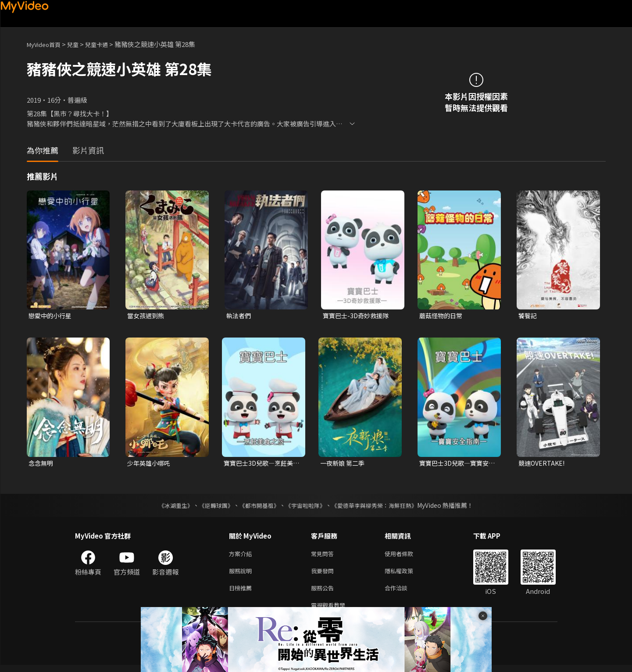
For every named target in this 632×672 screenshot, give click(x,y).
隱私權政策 (406, 574)
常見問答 (324, 556)
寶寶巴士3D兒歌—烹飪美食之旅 (261, 464)
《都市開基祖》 (257, 507)
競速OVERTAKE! (543, 464)
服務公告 (324, 593)
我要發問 (324, 574)
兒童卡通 (106, 44)
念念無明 (42, 464)
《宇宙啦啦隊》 (307, 507)
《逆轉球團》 (211, 507)
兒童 (80, 44)
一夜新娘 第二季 (344, 464)
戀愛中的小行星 (52, 316)
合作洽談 (403, 593)
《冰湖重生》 (168, 507)
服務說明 (242, 574)
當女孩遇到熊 (147, 316)
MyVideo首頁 (47, 44)
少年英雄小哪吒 (150, 464)
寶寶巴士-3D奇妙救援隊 (358, 316)
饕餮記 (528, 316)
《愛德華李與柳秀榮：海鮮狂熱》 (380, 507)
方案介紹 (242, 556)
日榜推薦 (242, 593)
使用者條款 (406, 556)
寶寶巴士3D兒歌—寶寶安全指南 (456, 464)
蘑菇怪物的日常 (442, 316)
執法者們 (239, 316)
